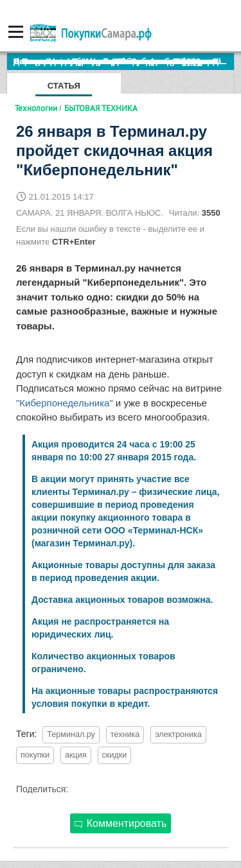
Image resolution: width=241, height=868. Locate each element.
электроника (178, 734)
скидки (115, 755)
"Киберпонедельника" (65, 403)
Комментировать (121, 823)
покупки (35, 755)
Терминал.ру (71, 734)
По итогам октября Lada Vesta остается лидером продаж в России (124, 61)
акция (76, 755)
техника (125, 734)
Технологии (36, 108)
